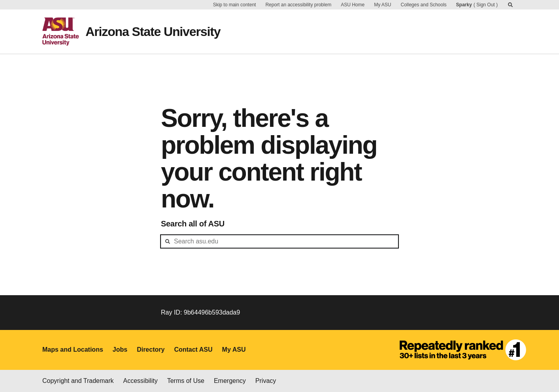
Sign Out (486, 5)
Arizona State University (153, 32)
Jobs (120, 350)
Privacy (266, 381)
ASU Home (353, 5)
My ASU (382, 5)
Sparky (464, 5)
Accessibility (141, 381)
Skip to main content (235, 5)
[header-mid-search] (279, 241)
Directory (151, 350)
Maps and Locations (73, 350)
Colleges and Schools (424, 5)
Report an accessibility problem (298, 5)
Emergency (230, 381)
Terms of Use (186, 381)
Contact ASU (193, 350)
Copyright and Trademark (78, 381)
